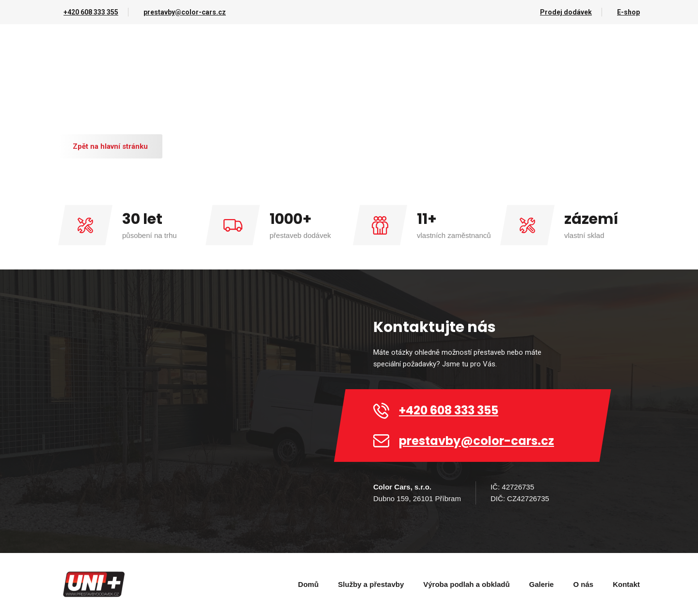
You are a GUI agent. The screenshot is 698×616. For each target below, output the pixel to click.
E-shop (628, 12)
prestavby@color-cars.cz (185, 12)
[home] (95, 584)
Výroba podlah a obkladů (466, 584)
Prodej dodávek (566, 12)
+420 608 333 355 (91, 12)
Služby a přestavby (371, 584)
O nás (583, 584)
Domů (309, 584)
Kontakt (626, 584)
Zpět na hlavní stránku (110, 146)
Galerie (542, 584)
